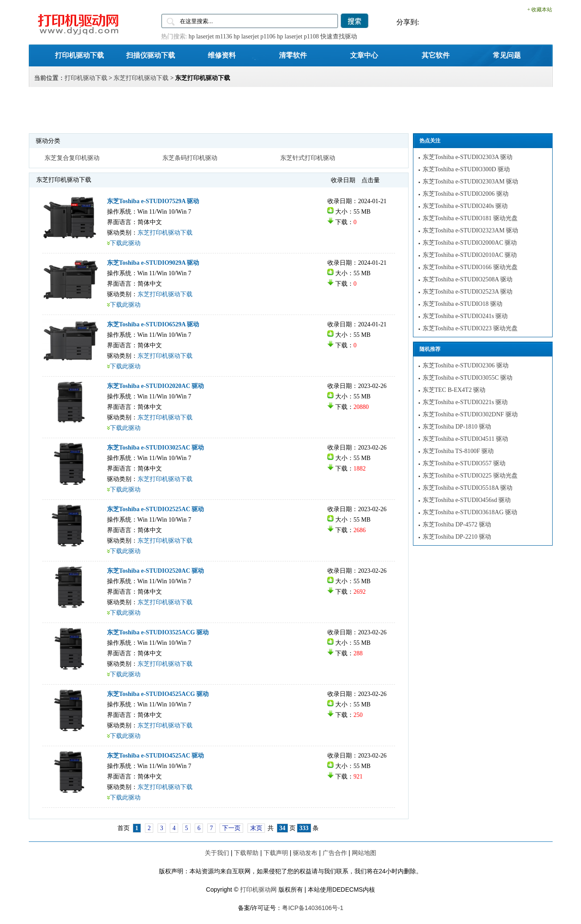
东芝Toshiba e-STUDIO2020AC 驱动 (156, 386)
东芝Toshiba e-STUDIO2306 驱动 (466, 365)
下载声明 (276, 853)
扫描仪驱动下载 (151, 55)
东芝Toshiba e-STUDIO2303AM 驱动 (471, 182)
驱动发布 (305, 853)
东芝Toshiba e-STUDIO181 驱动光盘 (470, 218)
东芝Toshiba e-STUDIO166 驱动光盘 (470, 267)
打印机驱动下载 (79, 55)
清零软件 (293, 55)
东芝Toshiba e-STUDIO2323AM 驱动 (471, 230)
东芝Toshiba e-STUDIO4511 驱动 (466, 439)
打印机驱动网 (258, 889)
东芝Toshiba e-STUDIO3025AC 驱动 (156, 448)
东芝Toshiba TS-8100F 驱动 (458, 451)
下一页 (231, 828)
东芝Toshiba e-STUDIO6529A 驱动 (153, 324)
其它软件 (436, 55)
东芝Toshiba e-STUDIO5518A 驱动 (468, 488)
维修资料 (222, 55)
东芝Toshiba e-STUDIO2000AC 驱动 (470, 243)
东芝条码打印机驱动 (190, 158)
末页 (256, 828)
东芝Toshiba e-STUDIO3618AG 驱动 (470, 512)
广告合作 (335, 853)
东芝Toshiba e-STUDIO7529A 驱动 (153, 201)
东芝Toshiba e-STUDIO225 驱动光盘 (470, 476)
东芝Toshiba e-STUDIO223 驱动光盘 (470, 328)
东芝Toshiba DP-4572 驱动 (457, 524)
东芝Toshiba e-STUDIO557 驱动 (464, 463)
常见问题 (507, 55)
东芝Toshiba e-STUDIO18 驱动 (462, 304)
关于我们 (217, 853)
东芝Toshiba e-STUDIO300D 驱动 (466, 169)
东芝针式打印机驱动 (308, 158)
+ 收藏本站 (540, 10)
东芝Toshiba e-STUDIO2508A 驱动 (468, 279)
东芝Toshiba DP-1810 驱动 (457, 427)
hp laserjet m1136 (210, 36)
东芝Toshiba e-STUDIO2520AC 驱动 (156, 571)
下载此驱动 (125, 243)
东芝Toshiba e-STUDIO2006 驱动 (466, 194)
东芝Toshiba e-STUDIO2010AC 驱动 (470, 255)
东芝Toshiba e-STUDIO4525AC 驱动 (156, 756)
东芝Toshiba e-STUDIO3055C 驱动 (468, 378)
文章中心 (364, 55)
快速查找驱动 (339, 36)
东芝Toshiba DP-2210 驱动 (457, 537)
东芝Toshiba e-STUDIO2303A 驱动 (468, 157)
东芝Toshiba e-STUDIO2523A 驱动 (468, 292)
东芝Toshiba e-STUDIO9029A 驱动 (153, 263)
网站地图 (364, 853)
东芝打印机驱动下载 (141, 78)
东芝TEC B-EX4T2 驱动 (454, 390)
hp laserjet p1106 (254, 36)
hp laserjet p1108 (298, 36)
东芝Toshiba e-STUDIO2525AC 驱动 (156, 509)
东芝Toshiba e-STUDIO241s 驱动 (465, 316)
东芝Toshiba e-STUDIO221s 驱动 (465, 402)
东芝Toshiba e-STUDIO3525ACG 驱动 (158, 632)
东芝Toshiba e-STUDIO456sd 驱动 (467, 500)
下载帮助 (246, 853)
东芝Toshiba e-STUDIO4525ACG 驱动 (158, 694)
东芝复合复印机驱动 (72, 158)
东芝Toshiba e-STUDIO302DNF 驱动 (470, 414)
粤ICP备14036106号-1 (313, 908)
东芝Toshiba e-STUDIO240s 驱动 (465, 206)
